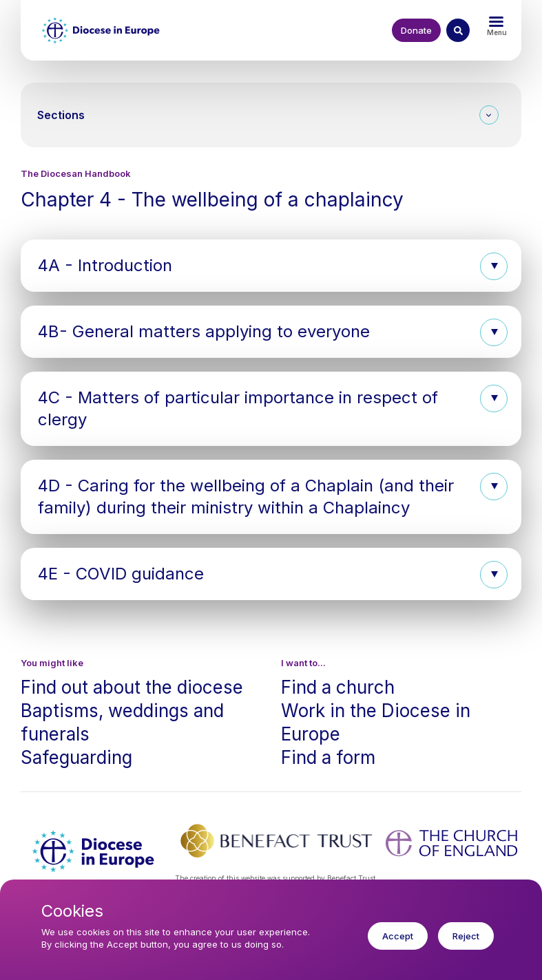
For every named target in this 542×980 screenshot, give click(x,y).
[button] (271, 266)
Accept (398, 943)
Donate (416, 30)
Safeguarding (76, 757)
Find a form (328, 757)
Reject (466, 943)
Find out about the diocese (132, 687)
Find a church (338, 687)
